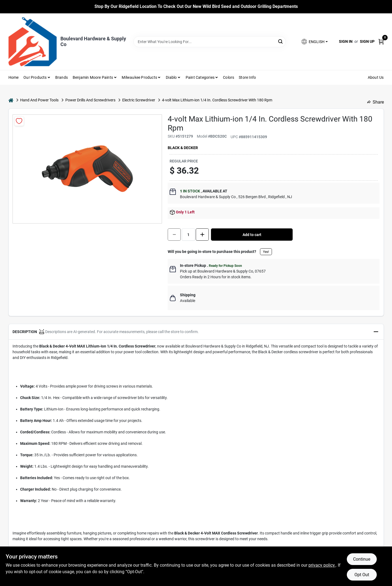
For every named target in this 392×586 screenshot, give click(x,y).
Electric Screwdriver (139, 100)
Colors (229, 77)
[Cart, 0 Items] (381, 42)
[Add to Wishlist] (19, 121)
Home (14, 77)
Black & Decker (183, 148)
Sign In (346, 41)
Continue (362, 559)
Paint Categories (200, 77)
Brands (62, 77)
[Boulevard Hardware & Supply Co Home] (33, 42)
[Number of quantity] (188, 235)
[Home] (11, 100)
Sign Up (367, 41)
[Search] (281, 41)
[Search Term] (210, 42)
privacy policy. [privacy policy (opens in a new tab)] (322, 565)
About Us (376, 77)
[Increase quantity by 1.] (202, 235)
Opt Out (362, 575)
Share (376, 102)
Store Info (247, 77)
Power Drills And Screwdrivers (90, 100)
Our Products (35, 77)
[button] (314, 42)
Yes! (266, 252)
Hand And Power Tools (39, 100)
